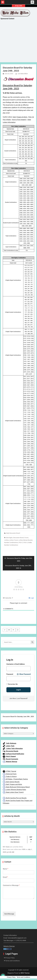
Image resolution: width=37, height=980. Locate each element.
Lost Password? (22, 698)
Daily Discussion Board (13, 533)
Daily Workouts (10, 743)
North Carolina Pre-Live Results (15, 798)
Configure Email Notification (13, 754)
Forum (26, 538)
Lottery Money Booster (26, 540)
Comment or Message (11, 885)
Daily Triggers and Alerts (12, 784)
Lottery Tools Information (13, 749)
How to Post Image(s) (19, 120)
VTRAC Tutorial (9, 771)
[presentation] (18, 908)
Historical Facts (10, 774)
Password (10, 674)
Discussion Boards (11, 751)
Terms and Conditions (13, 961)
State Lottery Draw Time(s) (13, 792)
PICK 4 (25, 543)
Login (31, 598)
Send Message (9, 914)
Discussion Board (18, 538)
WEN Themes (25, 973)
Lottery (6, 540)
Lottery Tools (9, 746)
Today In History (10, 776)
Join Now (13, 698)
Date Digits (9, 538)
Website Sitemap (10, 762)
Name (6, 869)
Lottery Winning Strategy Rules (14, 790)
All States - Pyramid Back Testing (15, 779)
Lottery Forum (14, 540)
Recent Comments (10, 759)
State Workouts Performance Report (16, 787)
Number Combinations (11, 543)
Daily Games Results (11, 782)
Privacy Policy (10, 958)
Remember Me (12, 684)
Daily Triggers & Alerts (20, 117)
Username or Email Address (16, 664)
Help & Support (9, 756)
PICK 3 (21, 543)
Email (5, 877)
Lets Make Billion (23, 74)
